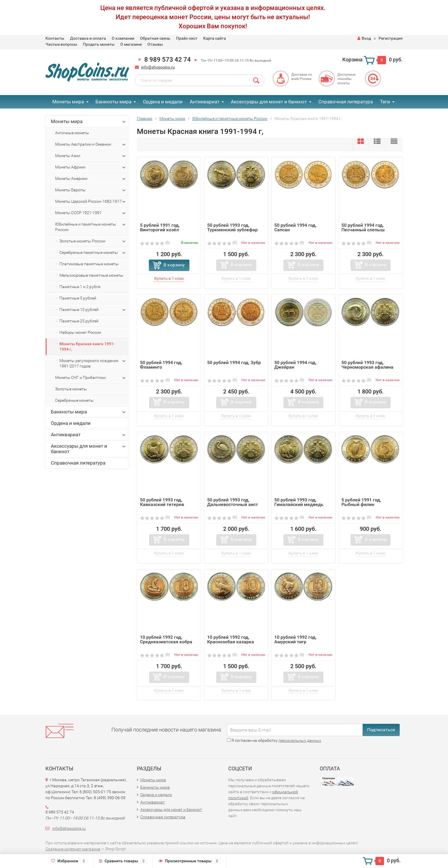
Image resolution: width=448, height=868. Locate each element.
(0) (155, 243)
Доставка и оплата (88, 38)
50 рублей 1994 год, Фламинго (161, 365)
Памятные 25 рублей (79, 321)
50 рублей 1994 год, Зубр (234, 362)
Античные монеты (72, 133)
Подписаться (381, 730)
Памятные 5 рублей (78, 298)
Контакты (55, 38)
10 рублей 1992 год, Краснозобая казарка (231, 639)
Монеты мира (68, 102)
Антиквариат (205, 102)
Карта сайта (215, 38)
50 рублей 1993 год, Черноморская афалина (367, 365)
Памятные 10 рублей (93, 310)
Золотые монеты (71, 389)
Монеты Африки (91, 167)
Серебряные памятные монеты (93, 253)
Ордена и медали (163, 102)
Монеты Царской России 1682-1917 (91, 202)
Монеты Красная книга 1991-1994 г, (87, 346)
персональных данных (300, 740)
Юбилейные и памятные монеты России (91, 227)
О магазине (131, 44)
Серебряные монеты (74, 400)
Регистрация (391, 38)
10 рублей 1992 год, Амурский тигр (295, 639)
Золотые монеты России (93, 241)
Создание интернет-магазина (73, 849)
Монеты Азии (91, 156)
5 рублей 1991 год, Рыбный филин (361, 502)
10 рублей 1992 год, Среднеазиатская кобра (166, 639)
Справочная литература (346, 102)
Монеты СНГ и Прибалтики (91, 378)
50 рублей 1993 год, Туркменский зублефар (232, 227)
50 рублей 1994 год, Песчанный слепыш (363, 227)
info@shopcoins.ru (158, 67)
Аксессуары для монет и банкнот (269, 102)
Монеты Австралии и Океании (91, 144)
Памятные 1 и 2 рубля (80, 287)
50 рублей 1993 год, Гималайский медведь (299, 502)
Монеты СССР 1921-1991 (91, 213)
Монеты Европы (91, 190)
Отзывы (155, 44)
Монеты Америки (91, 179)
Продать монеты (99, 44)
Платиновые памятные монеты (89, 264)
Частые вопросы (61, 44)
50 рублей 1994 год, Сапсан (295, 227)
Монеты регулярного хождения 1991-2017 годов (93, 363)
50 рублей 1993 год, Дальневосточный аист (233, 502)
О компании (123, 38)
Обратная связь (155, 38)
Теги (385, 102)
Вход (364, 38)
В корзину (174, 265)
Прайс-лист (187, 38)
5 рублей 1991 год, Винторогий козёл (160, 227)
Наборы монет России (80, 332)
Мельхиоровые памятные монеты (91, 275)
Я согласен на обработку (274, 740)
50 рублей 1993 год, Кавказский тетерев (162, 502)
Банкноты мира (113, 102)
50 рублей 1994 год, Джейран (295, 365)
